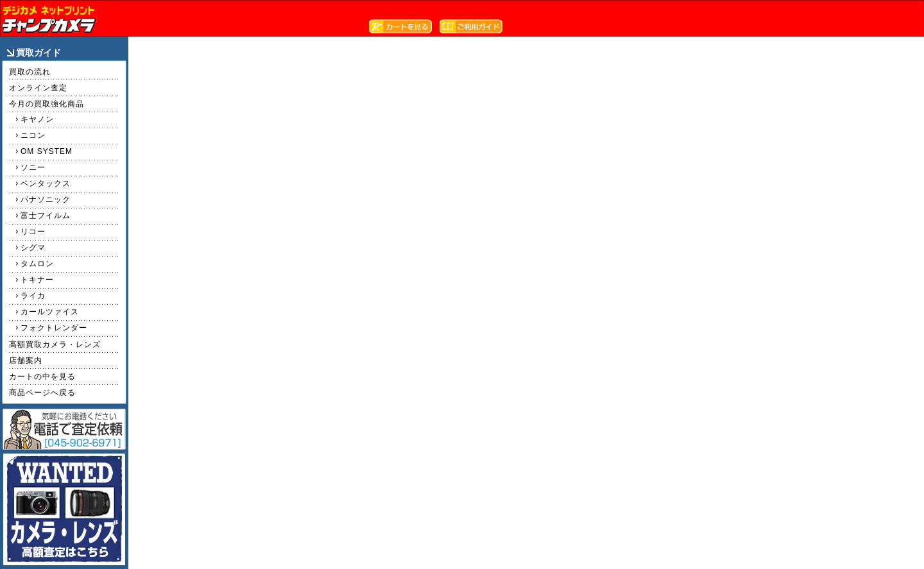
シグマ (33, 248)
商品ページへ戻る (42, 393)
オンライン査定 (38, 88)
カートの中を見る (42, 377)
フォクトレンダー (54, 328)
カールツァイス (50, 312)
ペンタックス (46, 183)
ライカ (33, 296)
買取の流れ (30, 72)
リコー (33, 232)
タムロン (37, 264)
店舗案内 (26, 361)
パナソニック (46, 200)
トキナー (37, 280)
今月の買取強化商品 (47, 104)
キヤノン (37, 119)
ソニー (33, 167)
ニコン (33, 135)
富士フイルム (46, 216)
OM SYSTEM (47, 151)
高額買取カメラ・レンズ (55, 344)
